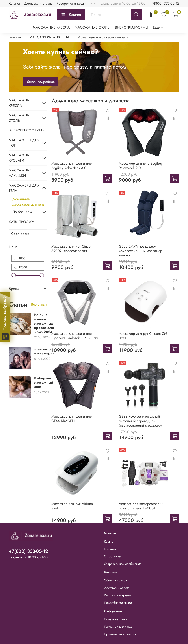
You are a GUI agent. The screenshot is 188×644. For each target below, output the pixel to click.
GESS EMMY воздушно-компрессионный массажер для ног (141, 251)
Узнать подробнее (41, 82)
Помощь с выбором (118, 627)
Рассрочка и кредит (72, 3)
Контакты (110, 549)
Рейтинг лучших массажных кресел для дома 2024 (44, 323)
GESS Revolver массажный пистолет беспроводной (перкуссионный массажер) (140, 421)
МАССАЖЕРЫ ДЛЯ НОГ (24, 143)
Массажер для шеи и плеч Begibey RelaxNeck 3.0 (72, 166)
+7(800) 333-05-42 (165, 3)
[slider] (14, 275)
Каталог (15, 3)
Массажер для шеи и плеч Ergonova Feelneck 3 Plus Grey (75, 336)
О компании (113, 556)
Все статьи (39, 304)
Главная (15, 37)
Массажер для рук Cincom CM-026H (143, 336)
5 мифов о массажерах (44, 351)
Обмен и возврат (116, 580)
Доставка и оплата (38, 3)
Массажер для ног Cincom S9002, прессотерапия (72, 249)
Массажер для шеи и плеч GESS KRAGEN (72, 419)
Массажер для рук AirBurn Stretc (72, 506)
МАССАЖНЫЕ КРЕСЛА (51, 27)
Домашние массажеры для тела (28, 202)
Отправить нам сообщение (123, 564)
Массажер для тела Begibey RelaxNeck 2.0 (141, 166)
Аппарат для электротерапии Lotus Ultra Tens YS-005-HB (141, 506)
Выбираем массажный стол (44, 382)
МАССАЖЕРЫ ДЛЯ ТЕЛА (49, 37)
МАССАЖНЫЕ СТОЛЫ (92, 27)
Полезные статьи (116, 619)
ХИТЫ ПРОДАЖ (22, 222)
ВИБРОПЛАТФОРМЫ (132, 27)
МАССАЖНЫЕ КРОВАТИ (20, 158)
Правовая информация (120, 634)
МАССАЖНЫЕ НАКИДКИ (20, 173)
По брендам (22, 212)
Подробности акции (118, 603)
